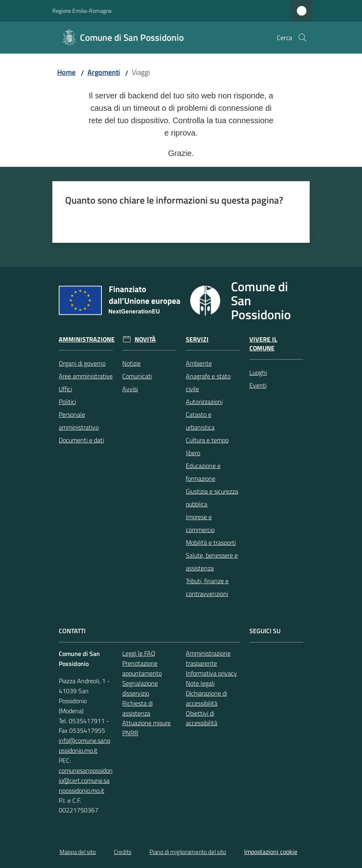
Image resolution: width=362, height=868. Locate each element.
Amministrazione (87, 339)
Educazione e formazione (203, 472)
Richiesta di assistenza (137, 708)
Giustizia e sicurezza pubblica (212, 498)
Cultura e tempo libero (207, 446)
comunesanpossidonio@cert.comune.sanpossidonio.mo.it (86, 780)
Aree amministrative (86, 376)
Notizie (131, 363)
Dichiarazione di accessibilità (206, 698)
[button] (302, 38)
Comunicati (137, 376)
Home (66, 72)
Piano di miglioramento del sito (188, 852)
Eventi (258, 385)
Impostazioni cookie (271, 852)
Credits (123, 852)
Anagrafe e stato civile (208, 382)
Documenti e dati (81, 440)
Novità (145, 339)
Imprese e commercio (200, 523)
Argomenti (104, 72)
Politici (67, 402)
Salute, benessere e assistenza (212, 562)
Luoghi (258, 372)
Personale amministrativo (79, 421)
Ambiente (199, 363)
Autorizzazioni (204, 402)
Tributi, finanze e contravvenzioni (207, 587)
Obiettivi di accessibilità (202, 718)
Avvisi (130, 389)
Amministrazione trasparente (208, 658)
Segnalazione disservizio (140, 688)
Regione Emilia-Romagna (82, 11)
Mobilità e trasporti (211, 542)
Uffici (65, 389)
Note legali (200, 683)
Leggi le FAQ (139, 653)
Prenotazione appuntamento (142, 668)
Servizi (197, 339)
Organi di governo (82, 363)
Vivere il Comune (263, 344)
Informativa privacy (211, 673)
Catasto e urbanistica (200, 421)
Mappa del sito (78, 852)
